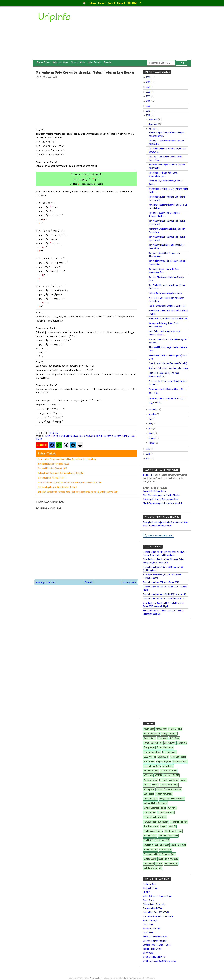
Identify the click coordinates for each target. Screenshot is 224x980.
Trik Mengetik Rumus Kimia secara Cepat (161, 499)
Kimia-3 (155, 785)
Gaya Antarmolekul (152, 752)
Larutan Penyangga (164, 794)
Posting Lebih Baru (46, 582)
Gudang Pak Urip (150, 888)
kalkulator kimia (151, 868)
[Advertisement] (135, 36)
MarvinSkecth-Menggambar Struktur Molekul (162, 503)
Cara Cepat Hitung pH (153, 743)
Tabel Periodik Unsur (152, 949)
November (153, 124)
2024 (148, 87)
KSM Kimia (148, 775)
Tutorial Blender (171, 863)
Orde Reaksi (97, 436)
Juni (151, 419)
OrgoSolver (148, 933)
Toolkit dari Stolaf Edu (153, 908)
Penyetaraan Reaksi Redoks (156, 822)
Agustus (153, 414)
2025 (148, 82)
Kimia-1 (183, 780)
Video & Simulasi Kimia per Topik (157, 896)
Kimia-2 (49, 436)
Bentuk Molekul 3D (152, 734)
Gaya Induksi (163, 757)
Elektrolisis (182, 743)
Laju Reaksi (59, 436)
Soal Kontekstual (178, 845)
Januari (152, 443)
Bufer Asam (163, 738)
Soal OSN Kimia (150, 850)
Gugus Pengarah (164, 761)
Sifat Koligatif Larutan (153, 831)
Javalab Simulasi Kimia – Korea (157, 945)
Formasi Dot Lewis (165, 747)
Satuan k (108, 436)
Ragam (163, 826)
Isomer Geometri (151, 771)
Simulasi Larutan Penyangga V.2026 (54, 464)
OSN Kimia (172, 808)
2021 (148, 101)
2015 (148, 458)
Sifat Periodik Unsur (173, 831)
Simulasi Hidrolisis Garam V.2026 (52, 468)
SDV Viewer (148, 953)
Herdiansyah (129, 978)
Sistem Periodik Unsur (168, 836)
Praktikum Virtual (151, 826)
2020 (148, 106)
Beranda (89, 582)
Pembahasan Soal (166, 813)
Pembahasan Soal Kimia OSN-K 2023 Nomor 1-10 (165, 594)
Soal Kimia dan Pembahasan (156, 845)
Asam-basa (149, 729)
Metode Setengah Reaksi (155, 808)
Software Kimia (169, 854)
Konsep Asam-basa (169, 785)
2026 (148, 77)
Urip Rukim (53, 433)
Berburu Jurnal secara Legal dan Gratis (165, 293)
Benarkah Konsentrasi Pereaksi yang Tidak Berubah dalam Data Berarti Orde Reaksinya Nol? (78, 492)
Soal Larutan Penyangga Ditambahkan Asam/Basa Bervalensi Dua (67, 459)
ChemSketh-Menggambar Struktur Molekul (162, 495)
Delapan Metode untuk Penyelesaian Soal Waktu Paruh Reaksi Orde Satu (70, 482)
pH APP (146, 892)
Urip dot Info (96, 978)
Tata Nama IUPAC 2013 (168, 859)
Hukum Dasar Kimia (152, 766)
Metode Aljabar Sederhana (155, 803)
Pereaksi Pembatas (179, 822)
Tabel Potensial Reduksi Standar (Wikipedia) (168, 363)
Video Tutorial (96, 63)
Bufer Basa (174, 738)
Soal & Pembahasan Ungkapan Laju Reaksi (167, 306)
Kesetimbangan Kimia (169, 780)
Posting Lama (130, 582)
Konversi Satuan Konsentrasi (169, 789)
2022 (148, 96)
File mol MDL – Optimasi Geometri (158, 916)
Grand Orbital (149, 900)
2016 (148, 454)
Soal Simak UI (165, 850)
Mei (150, 424)
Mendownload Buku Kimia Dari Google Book (168, 319)
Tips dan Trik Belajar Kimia (154, 491)
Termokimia (149, 863)
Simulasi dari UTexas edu (154, 904)
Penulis (109, 63)
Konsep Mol (149, 789)
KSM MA (158, 775)
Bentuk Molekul (175, 729)
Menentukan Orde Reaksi (78, 436)
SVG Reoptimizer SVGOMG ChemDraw (160, 961)
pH (160, 868)
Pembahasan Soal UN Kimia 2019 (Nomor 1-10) (164, 599)
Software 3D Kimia (152, 854)
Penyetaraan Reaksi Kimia (155, 817)
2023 (148, 92)
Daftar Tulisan (44, 63)
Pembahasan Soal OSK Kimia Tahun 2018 (161, 582)
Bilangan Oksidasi (169, 734)
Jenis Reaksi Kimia (169, 771)
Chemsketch (170, 743)
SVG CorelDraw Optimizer (154, 957)
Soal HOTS (148, 840)
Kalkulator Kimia (61, 63)
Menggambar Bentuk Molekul (172, 799)
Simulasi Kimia (79, 63)
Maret (151, 433)
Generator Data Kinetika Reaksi (52, 478)
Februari (152, 438)
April (151, 429)
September (154, 410)
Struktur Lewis (150, 859)
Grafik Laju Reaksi (178, 757)
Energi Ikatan (149, 747)
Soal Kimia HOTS (162, 840)
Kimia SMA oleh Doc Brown (155, 937)
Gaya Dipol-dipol (169, 752)
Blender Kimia (150, 738)
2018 (148, 115)
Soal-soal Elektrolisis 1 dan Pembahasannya (168, 368)
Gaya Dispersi (150, 757)
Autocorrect (161, 729)
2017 (148, 449)
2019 (148, 111)
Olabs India (148, 925)
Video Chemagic (150, 920)
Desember (153, 119)
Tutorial (159, 863)
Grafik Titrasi (149, 761)
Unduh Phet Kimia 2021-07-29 (156, 912)
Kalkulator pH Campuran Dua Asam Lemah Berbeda (60, 473)
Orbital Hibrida (150, 813)
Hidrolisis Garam (180, 761)
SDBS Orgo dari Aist (152, 929)
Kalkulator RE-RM (171, 775)
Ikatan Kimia (168, 766)
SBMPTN (172, 826)
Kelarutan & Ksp (151, 780)
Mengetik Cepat (150, 799)
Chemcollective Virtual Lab (155, 941)
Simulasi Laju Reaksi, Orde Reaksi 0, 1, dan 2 (57, 487)
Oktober (152, 129)
